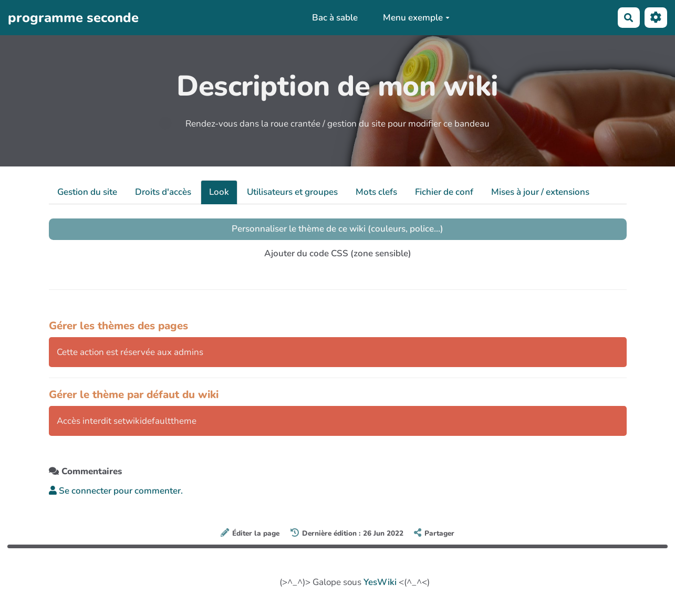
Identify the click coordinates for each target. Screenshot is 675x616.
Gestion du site (87, 192)
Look (219, 192)
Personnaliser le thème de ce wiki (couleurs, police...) (337, 229)
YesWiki (380, 582)
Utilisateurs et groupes (292, 192)
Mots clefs (376, 192)
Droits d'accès (163, 192)
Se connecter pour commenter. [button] (116, 491)
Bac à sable (335, 18)
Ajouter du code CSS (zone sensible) (338, 253)
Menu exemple (416, 18)
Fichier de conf (444, 192)
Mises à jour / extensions (540, 192)
